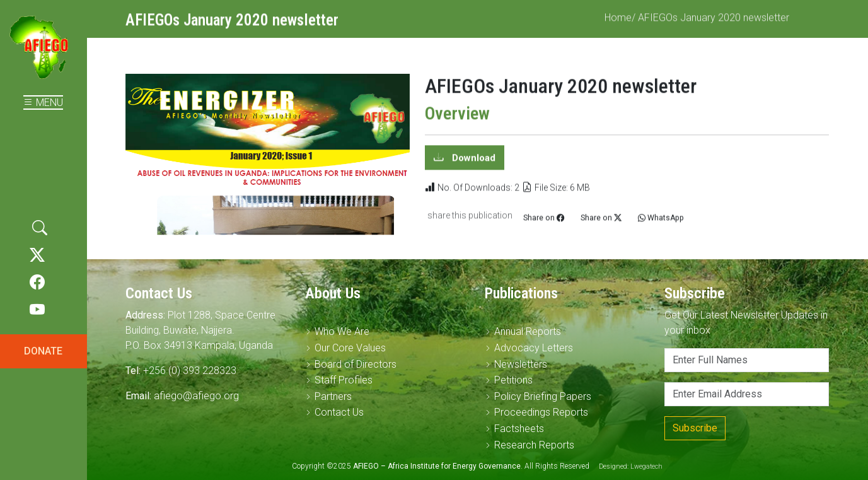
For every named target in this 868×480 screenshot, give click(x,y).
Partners (333, 396)
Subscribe (695, 428)
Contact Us (339, 412)
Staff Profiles (344, 380)
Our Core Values (350, 348)
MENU (43, 102)
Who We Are (342, 331)
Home (618, 24)
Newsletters (521, 364)
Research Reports (534, 445)
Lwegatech (646, 466)
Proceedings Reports (541, 412)
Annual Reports (528, 331)
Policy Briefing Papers (543, 396)
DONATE (43, 351)
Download (472, 164)
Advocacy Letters (534, 348)
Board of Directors (356, 364)
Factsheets (519, 429)
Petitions (513, 380)
